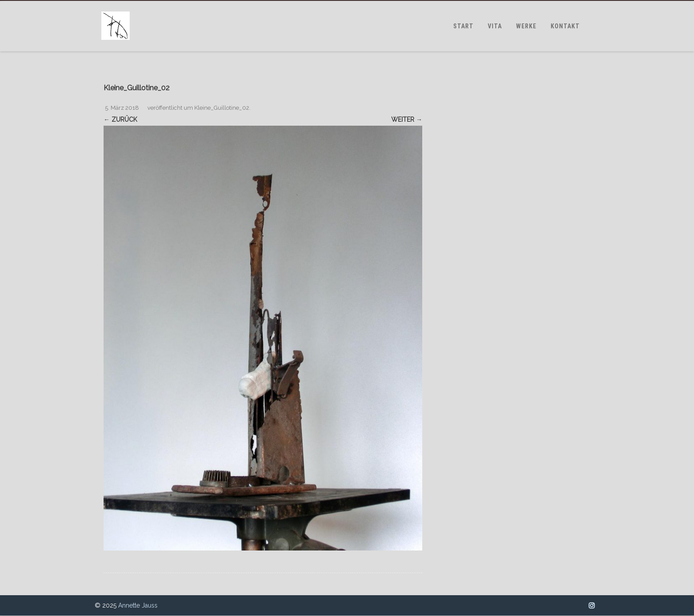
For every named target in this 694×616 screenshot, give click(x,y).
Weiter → (407, 119)
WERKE (526, 26)
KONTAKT (565, 26)
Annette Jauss (138, 605)
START (463, 26)
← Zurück (120, 119)
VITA (495, 26)
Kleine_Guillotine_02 (222, 108)
